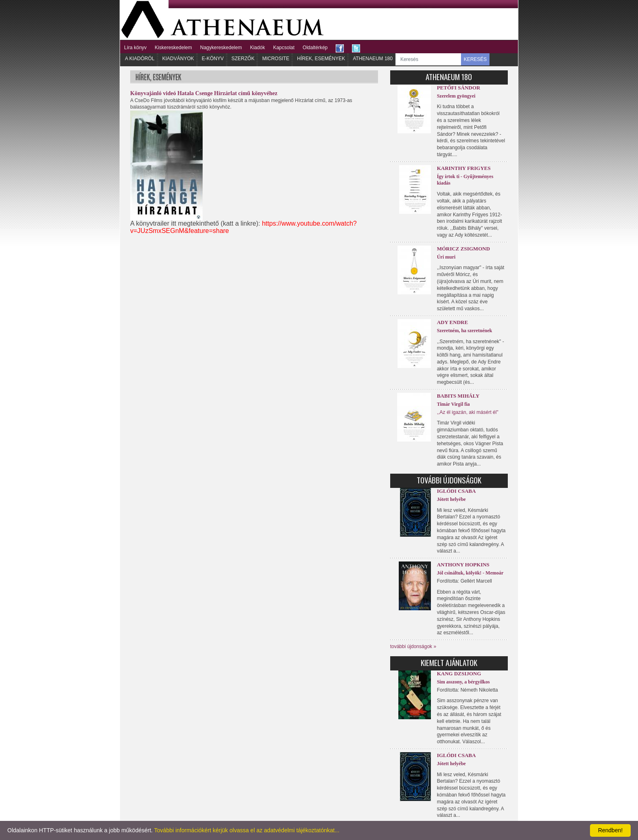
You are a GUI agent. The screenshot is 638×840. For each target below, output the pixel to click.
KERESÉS (475, 59)
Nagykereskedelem (221, 48)
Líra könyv (135, 48)
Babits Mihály (458, 396)
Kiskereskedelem (173, 48)
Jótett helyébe (451, 499)
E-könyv (213, 59)
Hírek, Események (321, 59)
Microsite (276, 59)
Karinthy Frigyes (464, 168)
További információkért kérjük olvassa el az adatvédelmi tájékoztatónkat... (247, 830)
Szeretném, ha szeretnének (465, 331)
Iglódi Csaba (457, 491)
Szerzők (243, 59)
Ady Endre (452, 322)
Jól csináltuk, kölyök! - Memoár (470, 573)
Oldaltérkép (315, 48)
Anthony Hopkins (463, 565)
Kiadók (257, 48)
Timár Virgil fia (453, 404)
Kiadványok (178, 59)
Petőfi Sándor (459, 88)
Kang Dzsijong (459, 674)
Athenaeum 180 (373, 59)
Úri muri (446, 257)
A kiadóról (140, 59)
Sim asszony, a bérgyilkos (463, 682)
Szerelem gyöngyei (456, 96)
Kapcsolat (284, 48)
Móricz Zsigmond (463, 249)
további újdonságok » (413, 646)
